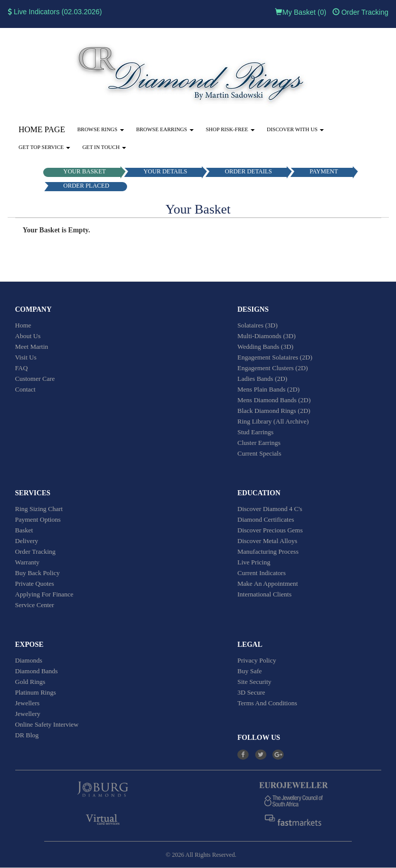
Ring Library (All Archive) (273, 421)
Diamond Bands (37, 671)
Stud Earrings (255, 432)
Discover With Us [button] (296, 129)
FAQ (22, 368)
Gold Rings (31, 682)
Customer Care (35, 379)
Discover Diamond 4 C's (270, 509)
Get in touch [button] (104, 147)
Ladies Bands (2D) (262, 379)
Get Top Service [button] (44, 147)
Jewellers (27, 703)
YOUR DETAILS (165, 171)
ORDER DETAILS (248, 171)
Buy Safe (250, 671)
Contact (25, 389)
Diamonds (29, 660)
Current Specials (259, 453)
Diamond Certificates (266, 519)
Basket (24, 530)
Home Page (42, 129)
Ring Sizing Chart (39, 509)
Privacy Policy (257, 660)
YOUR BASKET (85, 171)
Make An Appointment (268, 583)
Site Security (254, 682)
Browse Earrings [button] (165, 129)
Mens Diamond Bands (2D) (274, 400)
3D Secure (251, 692)
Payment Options (38, 519)
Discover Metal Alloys (267, 541)
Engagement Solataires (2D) (275, 357)
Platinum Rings (36, 692)
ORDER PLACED (86, 186)
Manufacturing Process (268, 551)
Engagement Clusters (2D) (273, 368)
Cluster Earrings (259, 443)
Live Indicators (34, 12)
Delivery (27, 541)
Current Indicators (262, 573)
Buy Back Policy (38, 573)
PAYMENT (324, 171)
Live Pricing (254, 562)
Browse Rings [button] (101, 129)
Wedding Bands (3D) (265, 347)
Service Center (35, 605)
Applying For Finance (44, 594)
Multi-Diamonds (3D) (266, 336)
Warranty (27, 562)
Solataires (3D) (257, 325)
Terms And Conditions (267, 703)
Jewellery (28, 714)
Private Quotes (35, 583)
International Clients (265, 594)
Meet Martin (32, 347)
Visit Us (26, 357)
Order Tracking (360, 12)
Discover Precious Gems (270, 530)
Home (23, 325)
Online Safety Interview (47, 724)
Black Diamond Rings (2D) (274, 411)
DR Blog (27, 735)
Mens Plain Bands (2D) (268, 389)
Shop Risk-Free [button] (230, 129)
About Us (28, 336)
